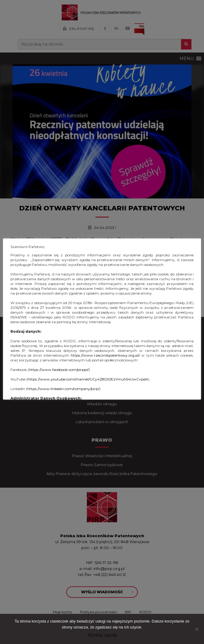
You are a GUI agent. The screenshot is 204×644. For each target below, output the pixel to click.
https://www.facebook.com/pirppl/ (59, 370)
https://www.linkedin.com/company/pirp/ (63, 389)
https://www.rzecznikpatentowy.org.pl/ (105, 355)
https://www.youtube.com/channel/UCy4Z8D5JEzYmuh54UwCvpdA (88, 379)
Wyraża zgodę (102, 635)
